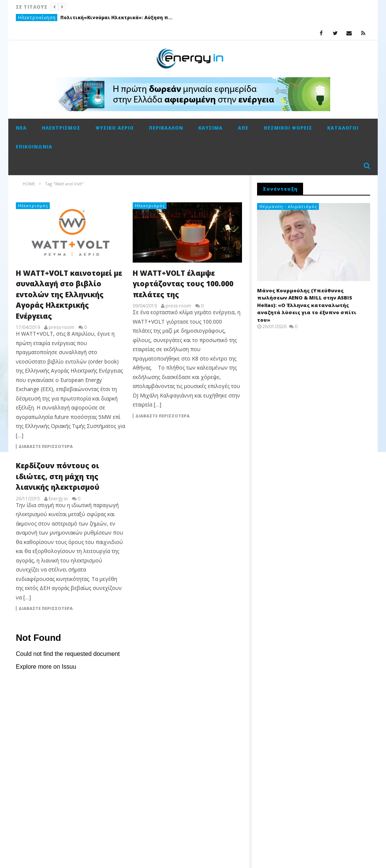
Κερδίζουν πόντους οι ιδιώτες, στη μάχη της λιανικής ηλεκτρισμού (58, 476)
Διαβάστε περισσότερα (46, 446)
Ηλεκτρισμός (61, 128)
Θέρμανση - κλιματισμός (288, 206)
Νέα (21, 128)
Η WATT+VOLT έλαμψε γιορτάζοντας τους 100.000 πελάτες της (183, 284)
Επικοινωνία (34, 147)
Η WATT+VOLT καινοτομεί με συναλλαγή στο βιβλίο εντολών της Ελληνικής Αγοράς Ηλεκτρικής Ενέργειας (69, 295)
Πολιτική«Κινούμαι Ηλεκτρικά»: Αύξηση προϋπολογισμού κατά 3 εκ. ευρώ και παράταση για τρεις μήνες (117, 18)
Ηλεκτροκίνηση (37, 18)
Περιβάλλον (166, 128)
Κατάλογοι (343, 128)
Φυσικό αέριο (115, 128)
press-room (61, 327)
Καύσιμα (211, 128)
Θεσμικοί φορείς (288, 128)
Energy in (58, 499)
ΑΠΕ (243, 128)
